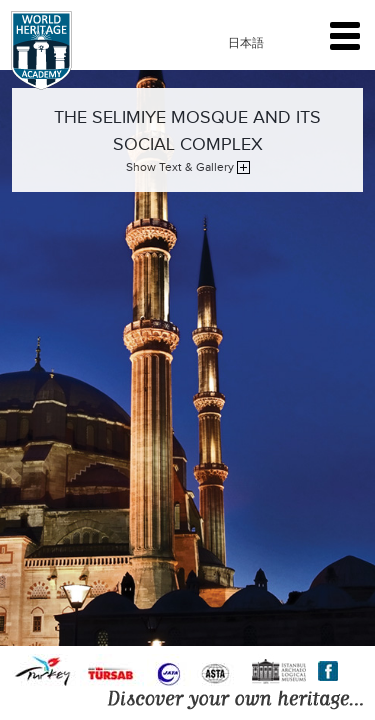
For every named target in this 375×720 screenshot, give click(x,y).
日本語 (246, 43)
